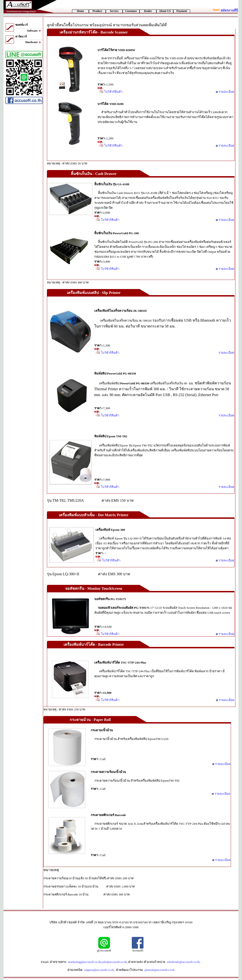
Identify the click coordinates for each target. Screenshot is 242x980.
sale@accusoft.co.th (114, 962)
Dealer (148, 11)
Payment (182, 11)
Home (81, 11)
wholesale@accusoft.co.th (183, 962)
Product (97, 11)
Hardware (34, 42)
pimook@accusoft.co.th (160, 970)
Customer (131, 11)
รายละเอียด (225, 92)
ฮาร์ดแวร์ (21, 37)
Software (35, 31)
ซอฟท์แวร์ (21, 25)
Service (114, 11)
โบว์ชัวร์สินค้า (110, 92)
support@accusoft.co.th (99, 970)
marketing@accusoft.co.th (84, 962)
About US (165, 11)
